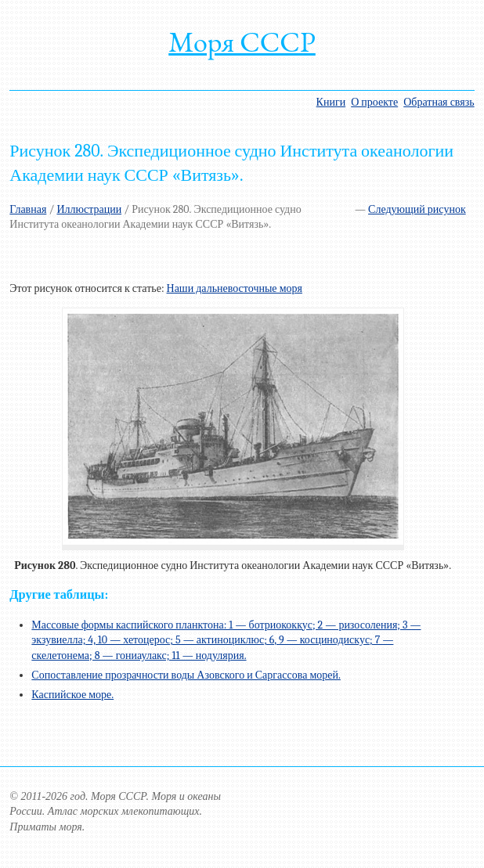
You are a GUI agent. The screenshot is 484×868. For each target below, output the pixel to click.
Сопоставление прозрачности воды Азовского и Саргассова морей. (186, 675)
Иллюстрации (89, 209)
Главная (28, 209)
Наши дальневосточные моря (235, 288)
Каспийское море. (72, 695)
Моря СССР (242, 42)
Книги (331, 102)
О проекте (374, 102)
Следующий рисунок (417, 209)
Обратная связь (439, 102)
